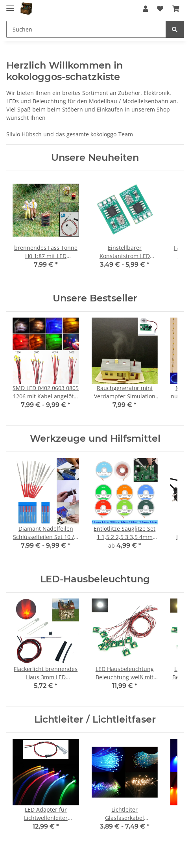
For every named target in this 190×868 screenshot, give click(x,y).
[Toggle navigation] (10, 5)
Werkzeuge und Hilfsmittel (95, 438)
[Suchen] (86, 29)
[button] (146, 9)
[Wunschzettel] (160, 9)
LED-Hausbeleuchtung (95, 579)
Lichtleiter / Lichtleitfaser (95, 719)
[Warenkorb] (176, 9)
